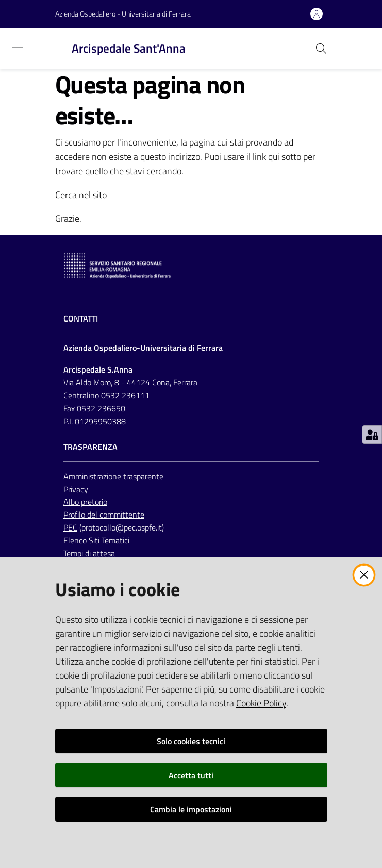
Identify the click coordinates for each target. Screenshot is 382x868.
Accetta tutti (191, 775)
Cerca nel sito (81, 195)
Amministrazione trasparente (113, 476)
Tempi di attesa (89, 553)
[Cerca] (321, 49)
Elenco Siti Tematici (96, 540)
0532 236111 (125, 395)
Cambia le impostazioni (191, 809)
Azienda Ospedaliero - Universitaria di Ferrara (123, 14)
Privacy (76, 489)
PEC (70, 527)
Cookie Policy (261, 703)
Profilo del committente (104, 515)
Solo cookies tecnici (191, 741)
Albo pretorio (85, 502)
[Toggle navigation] (18, 47)
